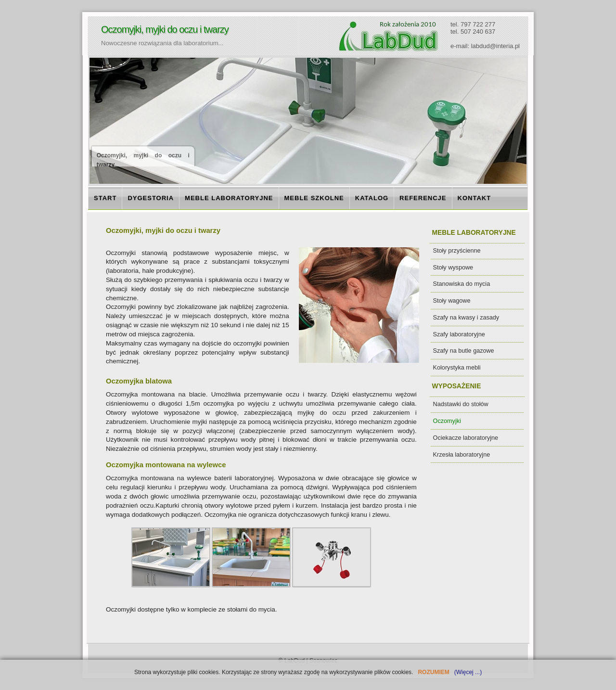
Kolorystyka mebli (457, 368)
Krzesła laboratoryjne (462, 455)
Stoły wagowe (452, 301)
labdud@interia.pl (495, 46)
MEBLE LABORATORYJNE (229, 198)
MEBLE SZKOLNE (314, 198)
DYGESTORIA (151, 198)
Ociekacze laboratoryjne (466, 438)
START (105, 198)
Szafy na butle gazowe (464, 351)
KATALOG (372, 198)
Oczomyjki (447, 421)
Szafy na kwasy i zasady (466, 318)
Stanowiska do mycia (462, 284)
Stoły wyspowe (453, 268)
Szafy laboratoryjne (459, 334)
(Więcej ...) (467, 672)
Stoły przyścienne (457, 251)
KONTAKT (475, 198)
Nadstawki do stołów (461, 404)
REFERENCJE (423, 198)
